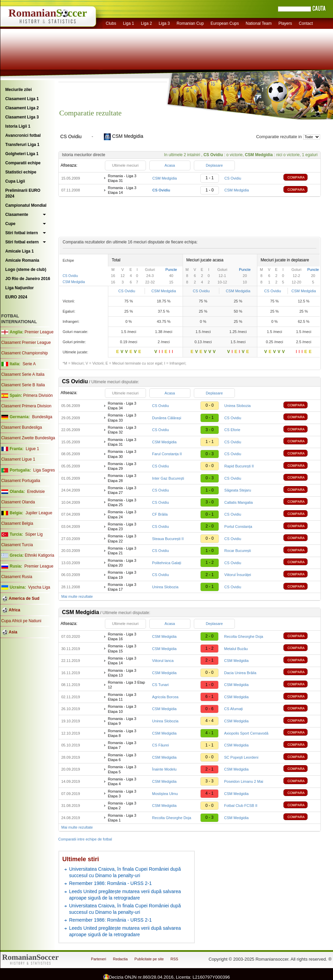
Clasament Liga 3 (22, 117)
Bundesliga (42, 417)
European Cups (225, 23)
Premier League (39, 332)
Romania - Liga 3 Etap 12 (126, 685)
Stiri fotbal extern (22, 242)
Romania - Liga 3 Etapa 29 (122, 466)
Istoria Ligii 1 (18, 126)
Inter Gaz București (168, 478)
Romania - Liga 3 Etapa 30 (122, 454)
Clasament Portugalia (21, 481)
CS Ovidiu (233, 178)
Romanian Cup (190, 23)
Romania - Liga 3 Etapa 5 (122, 769)
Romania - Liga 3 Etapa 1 (122, 818)
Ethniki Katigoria (40, 555)
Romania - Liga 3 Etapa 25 (122, 502)
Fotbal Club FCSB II (241, 806)
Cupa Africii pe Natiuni (21, 621)
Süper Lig (34, 534)
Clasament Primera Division (26, 406)
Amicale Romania (22, 260)
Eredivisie (36, 492)
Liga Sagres (44, 470)
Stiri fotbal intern (22, 233)
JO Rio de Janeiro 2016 (28, 279)
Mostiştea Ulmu (165, 794)
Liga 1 (128, 23)
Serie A (29, 364)
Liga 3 (164, 23)
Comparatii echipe (23, 163)
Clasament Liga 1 (22, 99)
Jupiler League (39, 513)
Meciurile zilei (19, 90)
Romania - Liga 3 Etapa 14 (122, 190)
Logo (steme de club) (26, 270)
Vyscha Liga (39, 587)
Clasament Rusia (17, 577)
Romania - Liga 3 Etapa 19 (122, 575)
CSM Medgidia (165, 178)
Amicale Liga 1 (20, 251)
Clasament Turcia (17, 545)
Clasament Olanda (18, 502)
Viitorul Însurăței (238, 575)
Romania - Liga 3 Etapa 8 (122, 733)
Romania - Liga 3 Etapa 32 (122, 430)
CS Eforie (232, 430)
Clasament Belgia (17, 523)
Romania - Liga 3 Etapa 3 (122, 794)
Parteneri (99, 959)
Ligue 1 (32, 449)
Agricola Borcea (165, 697)
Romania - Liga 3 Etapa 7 (122, 745)
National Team (259, 23)
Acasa (170, 165)
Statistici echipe (21, 172)
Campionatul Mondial (26, 205)
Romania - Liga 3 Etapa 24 (122, 514)
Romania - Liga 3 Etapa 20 (122, 563)
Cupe (11, 224)
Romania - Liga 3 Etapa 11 (122, 697)
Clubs (111, 23)
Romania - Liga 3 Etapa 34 (122, 406)
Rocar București (238, 551)
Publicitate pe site (149, 959)
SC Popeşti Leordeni (241, 757)
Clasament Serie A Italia (23, 374)
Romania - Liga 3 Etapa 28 (122, 478)
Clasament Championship (25, 353)
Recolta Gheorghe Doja (244, 636)
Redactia (120, 959)
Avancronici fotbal (23, 135)
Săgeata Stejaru (238, 490)
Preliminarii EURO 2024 (23, 193)
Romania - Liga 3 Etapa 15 (122, 648)
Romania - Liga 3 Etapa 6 (122, 757)
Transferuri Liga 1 (23, 145)
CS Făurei (161, 745)
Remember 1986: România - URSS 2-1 (111, 883)
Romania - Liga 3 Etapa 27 (122, 490)
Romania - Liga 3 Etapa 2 (122, 806)
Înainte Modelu (164, 769)
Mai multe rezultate (77, 596)
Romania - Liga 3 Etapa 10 (122, 709)
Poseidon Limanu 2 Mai (244, 781)
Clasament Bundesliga (22, 427)
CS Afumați (233, 709)
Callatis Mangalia (239, 502)
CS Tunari (160, 685)
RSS (174, 959)
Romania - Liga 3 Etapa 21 (122, 551)
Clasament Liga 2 (22, 108)
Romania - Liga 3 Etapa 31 (122, 178)
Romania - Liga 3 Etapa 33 (122, 418)
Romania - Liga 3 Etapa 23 (122, 526)
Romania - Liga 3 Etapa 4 (122, 781)
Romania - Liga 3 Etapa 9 (122, 721)
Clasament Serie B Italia (23, 385)
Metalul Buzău (236, 649)
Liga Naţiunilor (20, 288)
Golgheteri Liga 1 (22, 154)
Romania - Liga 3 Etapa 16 (122, 636)
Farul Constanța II (167, 454)
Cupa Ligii (15, 181)
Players (285, 23)
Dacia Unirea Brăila (240, 673)
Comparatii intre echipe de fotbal (85, 839)
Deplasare (214, 165)
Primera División (38, 395)
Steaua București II (168, 539)
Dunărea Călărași (167, 418)
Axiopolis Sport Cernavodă (246, 733)
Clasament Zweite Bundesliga (28, 438)
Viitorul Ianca (163, 661)
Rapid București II (239, 466)
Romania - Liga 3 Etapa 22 (122, 538)
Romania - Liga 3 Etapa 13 (122, 673)
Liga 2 (146, 23)
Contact (306, 23)
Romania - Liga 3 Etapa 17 (122, 587)
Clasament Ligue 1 (18, 459)
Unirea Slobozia (238, 406)
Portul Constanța (238, 526)
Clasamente (17, 215)
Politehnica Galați (167, 563)
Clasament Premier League (26, 343)
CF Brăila (160, 514)
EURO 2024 (16, 297)
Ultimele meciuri (125, 165)
